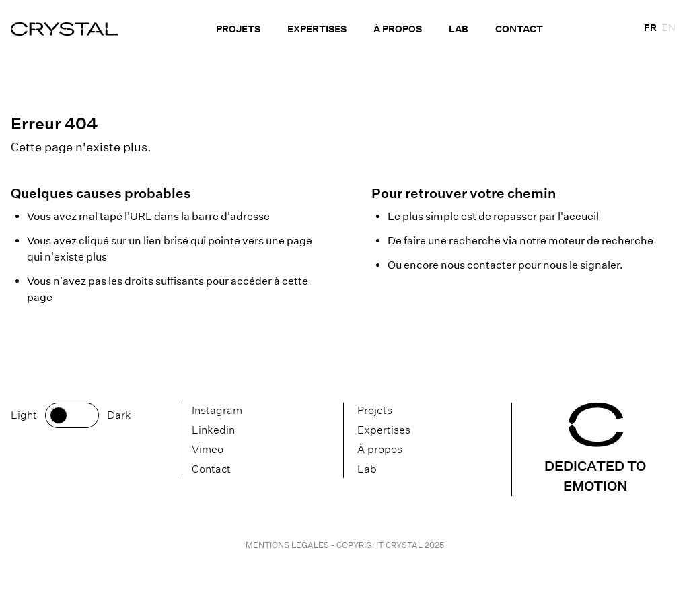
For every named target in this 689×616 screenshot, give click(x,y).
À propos (398, 29)
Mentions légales (288, 545)
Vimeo (208, 449)
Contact (519, 29)
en (669, 28)
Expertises (317, 29)
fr (650, 28)
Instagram (217, 410)
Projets (238, 29)
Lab (459, 29)
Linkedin (213, 430)
